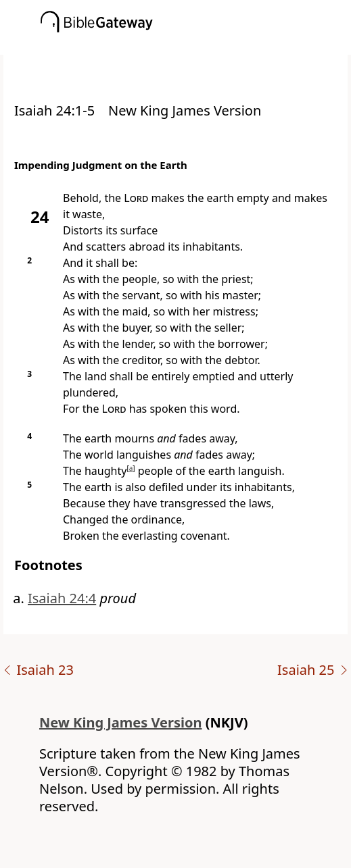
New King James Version (121, 722)
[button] (196, 45)
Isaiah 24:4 (62, 598)
